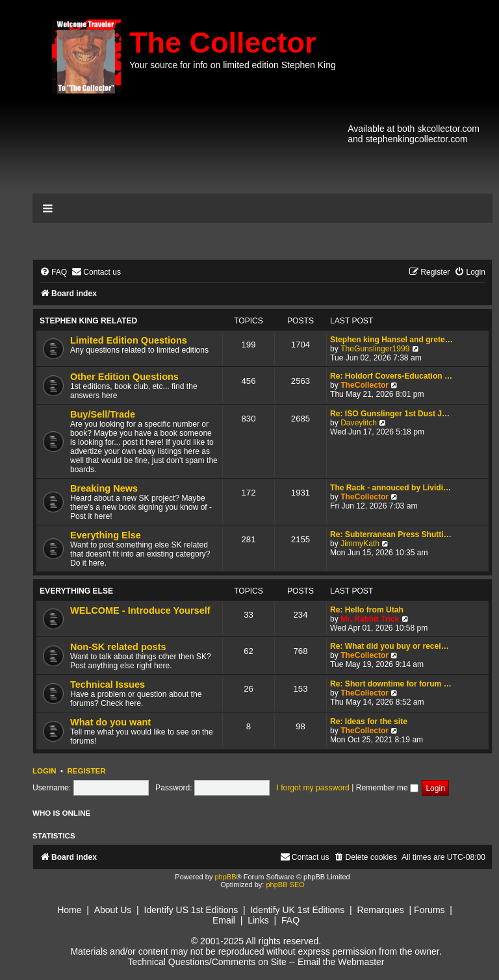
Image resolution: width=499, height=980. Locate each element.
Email (224, 920)
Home (69, 910)
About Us (113, 910)
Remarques (380, 910)
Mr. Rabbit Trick (370, 619)
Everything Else (106, 535)
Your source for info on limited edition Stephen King (233, 65)
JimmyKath (360, 544)
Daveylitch (359, 423)
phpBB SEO (285, 885)
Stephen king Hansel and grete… (391, 340)
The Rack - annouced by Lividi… (390, 488)
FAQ (290, 920)
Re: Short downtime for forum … (391, 684)
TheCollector (365, 385)
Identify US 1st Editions (191, 910)
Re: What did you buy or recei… (390, 646)
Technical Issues (108, 685)
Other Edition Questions (124, 377)
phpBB (225, 877)
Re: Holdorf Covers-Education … (391, 376)
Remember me (387, 788)
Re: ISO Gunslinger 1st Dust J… (390, 414)
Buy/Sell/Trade (103, 414)
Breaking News (104, 488)
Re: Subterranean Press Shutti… (391, 534)
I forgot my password (313, 788)
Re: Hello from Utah (367, 610)
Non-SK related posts (118, 647)
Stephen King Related (88, 321)
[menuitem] (53, 272)
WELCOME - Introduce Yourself (140, 610)
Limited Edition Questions (129, 340)
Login (45, 771)
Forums (429, 910)
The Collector (223, 43)
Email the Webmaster (341, 962)
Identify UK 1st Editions (297, 910)
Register (86, 771)
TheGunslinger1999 (375, 349)
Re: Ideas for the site (369, 722)
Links (258, 920)
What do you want (110, 722)
